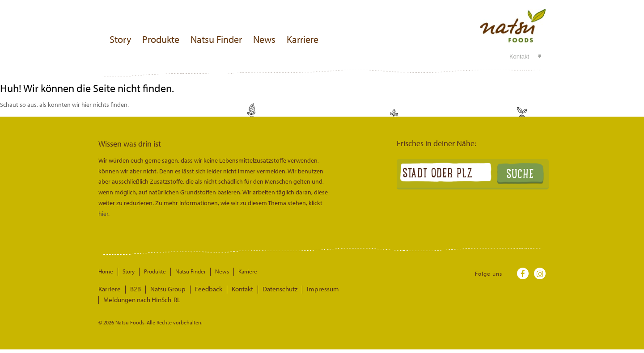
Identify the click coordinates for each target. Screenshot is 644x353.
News (264, 39)
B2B (131, 289)
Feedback (196, 289)
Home (106, 271)
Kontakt (519, 57)
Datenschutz (260, 289)
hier (103, 214)
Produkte (161, 39)
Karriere (303, 39)
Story (120, 39)
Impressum (298, 289)
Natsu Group (160, 289)
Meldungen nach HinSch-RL (354, 289)
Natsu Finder (216, 39)
